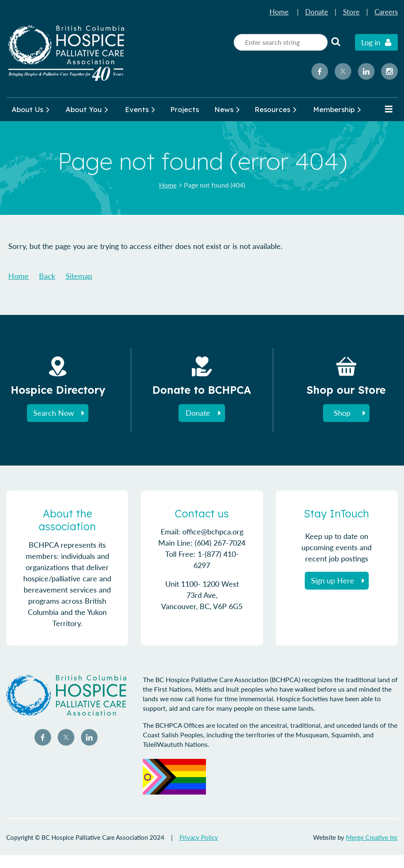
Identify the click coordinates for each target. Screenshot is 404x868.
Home (279, 12)
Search (335, 41)
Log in (371, 42)
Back (47, 276)
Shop (342, 413)
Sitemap (79, 276)
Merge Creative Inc (372, 837)
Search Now (54, 413)
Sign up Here (333, 580)
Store (351, 12)
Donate (317, 12)
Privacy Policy (199, 837)
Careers (386, 12)
